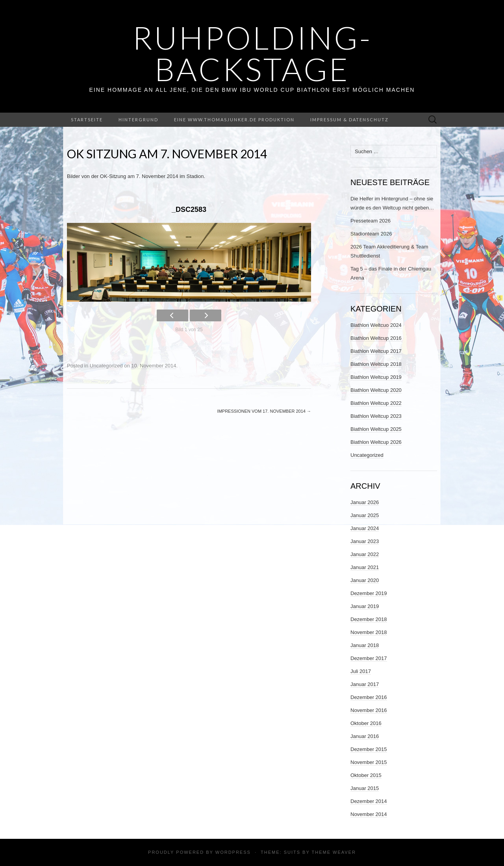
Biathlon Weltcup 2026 (376, 442)
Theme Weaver (334, 852)
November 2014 (369, 814)
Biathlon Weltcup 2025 (376, 429)
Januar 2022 (365, 554)
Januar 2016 (365, 736)
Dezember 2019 (369, 593)
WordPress (233, 852)
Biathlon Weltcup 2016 (376, 338)
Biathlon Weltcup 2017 (376, 351)
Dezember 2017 (369, 658)
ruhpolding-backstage (252, 53)
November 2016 (369, 710)
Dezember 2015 (369, 749)
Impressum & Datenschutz (349, 120)
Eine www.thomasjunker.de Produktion (234, 120)
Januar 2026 (365, 502)
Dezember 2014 (369, 801)
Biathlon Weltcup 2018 (376, 364)
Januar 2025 (365, 515)
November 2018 (369, 632)
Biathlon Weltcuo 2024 (376, 325)
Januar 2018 (365, 645)
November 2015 (369, 762)
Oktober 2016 (366, 723)
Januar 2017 (365, 684)
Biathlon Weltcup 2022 (376, 403)
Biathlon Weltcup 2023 (376, 416)
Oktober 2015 (366, 775)
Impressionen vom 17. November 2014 (264, 411)
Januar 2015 (365, 788)
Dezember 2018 (369, 619)
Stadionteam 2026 (371, 234)
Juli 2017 (361, 671)
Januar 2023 (365, 541)
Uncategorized (106, 366)
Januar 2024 (365, 528)
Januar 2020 (365, 580)
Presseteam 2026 (371, 221)
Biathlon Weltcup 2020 (376, 390)
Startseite (87, 120)
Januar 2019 (365, 606)
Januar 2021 (365, 567)
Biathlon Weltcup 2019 (376, 377)
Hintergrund (138, 120)
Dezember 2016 (369, 697)
